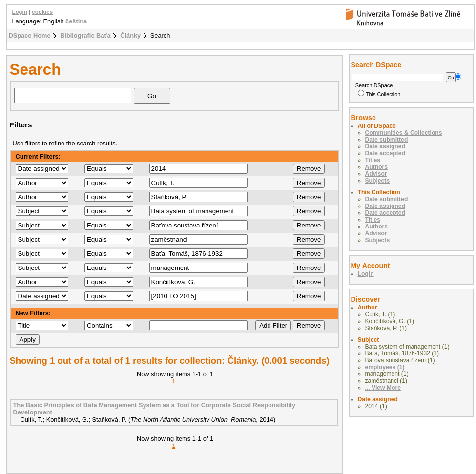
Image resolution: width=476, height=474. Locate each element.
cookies (42, 12)
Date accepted (385, 153)
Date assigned (385, 146)
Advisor (376, 174)
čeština (76, 21)
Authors (377, 167)
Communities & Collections (404, 133)
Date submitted (387, 140)
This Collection (379, 94)
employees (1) (385, 367)
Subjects (378, 181)
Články (130, 35)
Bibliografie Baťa (85, 35)
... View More (383, 388)
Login (20, 12)
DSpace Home (30, 35)
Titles (373, 160)
